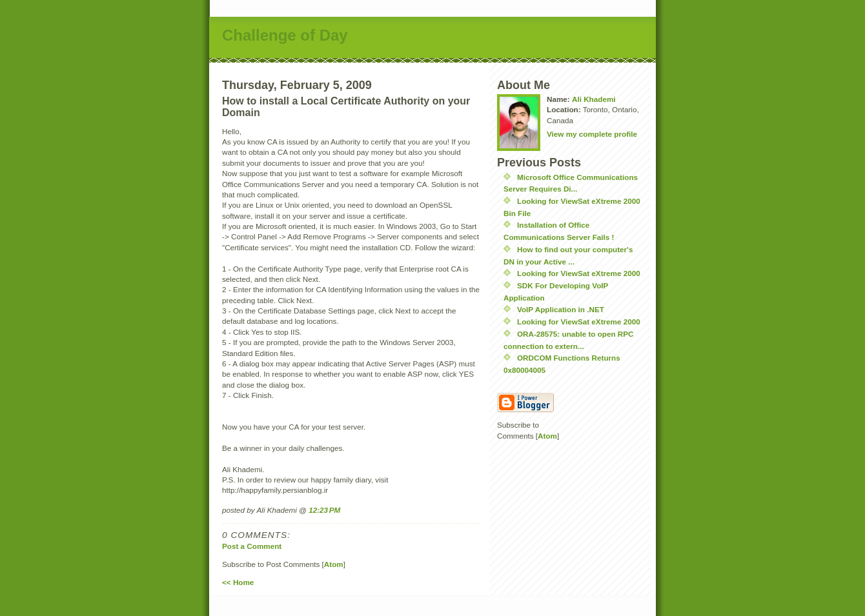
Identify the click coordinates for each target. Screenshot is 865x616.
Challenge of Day (285, 35)
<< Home (238, 582)
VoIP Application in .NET (561, 309)
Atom (334, 564)
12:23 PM (324, 510)
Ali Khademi (594, 99)
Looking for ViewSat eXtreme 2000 (579, 273)
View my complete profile (592, 134)
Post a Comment (252, 546)
